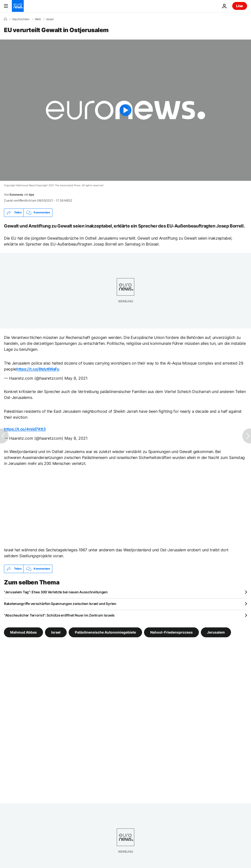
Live (240, 6)
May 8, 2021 (76, 378)
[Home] (5, 19)
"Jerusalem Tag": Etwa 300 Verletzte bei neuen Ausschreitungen (56, 592)
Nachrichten (21, 19)
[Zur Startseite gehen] (18, 6)
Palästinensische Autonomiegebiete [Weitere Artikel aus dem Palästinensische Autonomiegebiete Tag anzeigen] (105, 632)
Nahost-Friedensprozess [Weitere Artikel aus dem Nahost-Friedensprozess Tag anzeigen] (171, 632)
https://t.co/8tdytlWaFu (38, 369)
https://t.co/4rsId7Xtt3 (25, 429)
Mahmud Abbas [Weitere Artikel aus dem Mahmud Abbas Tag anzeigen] (23, 632)
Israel (50, 19)
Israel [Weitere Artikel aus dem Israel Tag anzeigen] (56, 632)
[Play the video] (125, 110)
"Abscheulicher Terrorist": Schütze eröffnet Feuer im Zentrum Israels (59, 615)
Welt (38, 19)
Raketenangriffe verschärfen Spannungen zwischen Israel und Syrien (60, 604)
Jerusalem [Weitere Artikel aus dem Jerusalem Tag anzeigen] (216, 632)
